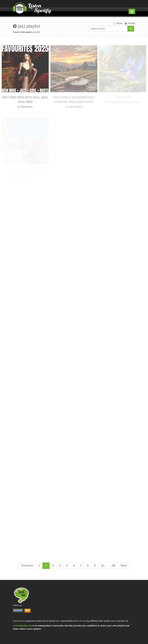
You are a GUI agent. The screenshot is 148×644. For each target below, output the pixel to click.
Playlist (130, 23)
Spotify (17, 621)
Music (118, 23)
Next (124, 566)
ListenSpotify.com (22, 626)
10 (103, 566)
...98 (112, 566)
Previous (27, 566)
